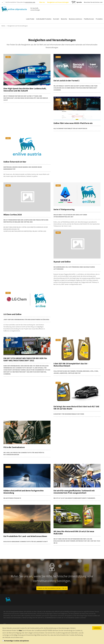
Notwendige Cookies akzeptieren (16, 641)
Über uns (42, 2)
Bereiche (64, 19)
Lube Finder (30, 19)
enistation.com (30, 2)
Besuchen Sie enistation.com (93, 2)
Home (3, 26)
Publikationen (89, 19)
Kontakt (56, 19)
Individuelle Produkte (44, 19)
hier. (21, 630)
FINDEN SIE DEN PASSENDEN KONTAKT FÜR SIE (52, 588)
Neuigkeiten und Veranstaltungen (58, 2)
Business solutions (75, 19)
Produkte (99, 19)
